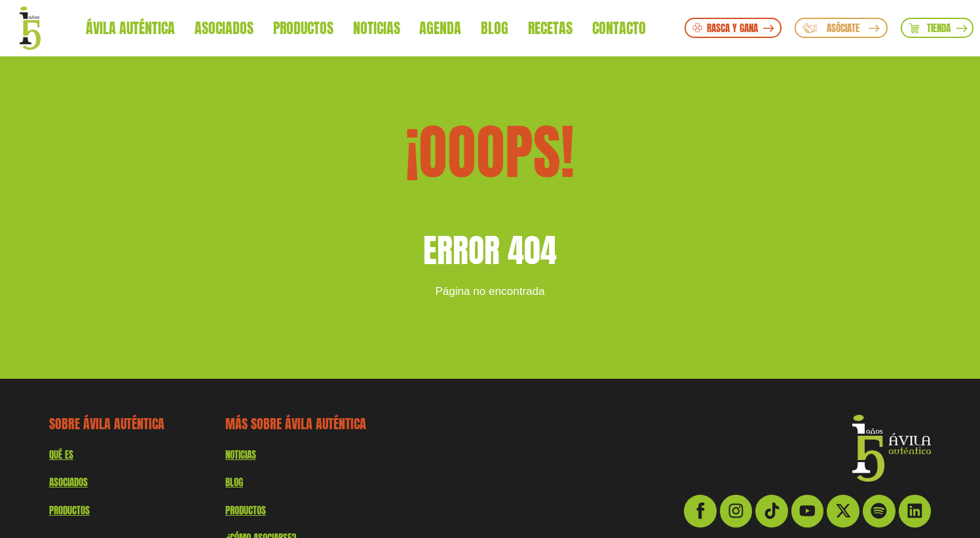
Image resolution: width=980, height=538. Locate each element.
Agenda (440, 28)
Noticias (377, 28)
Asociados (224, 28)
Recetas (550, 28)
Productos (303, 28)
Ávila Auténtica (130, 28)
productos (69, 510)
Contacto (619, 28)
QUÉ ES (61, 454)
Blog (495, 28)
